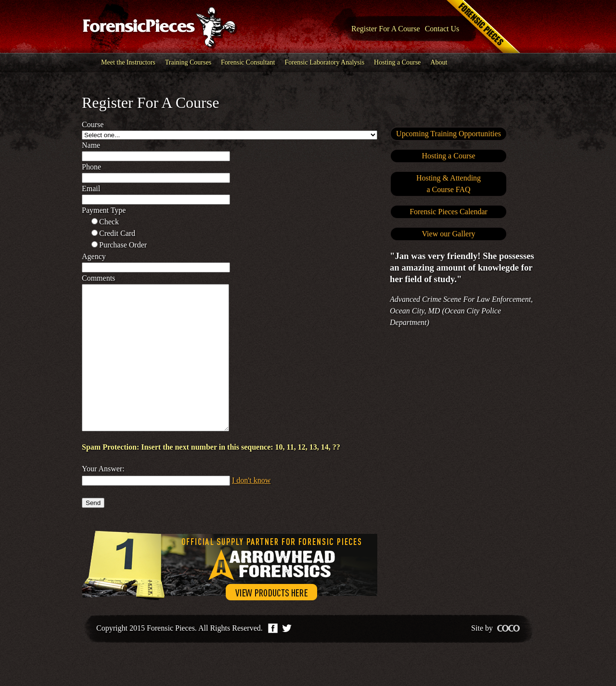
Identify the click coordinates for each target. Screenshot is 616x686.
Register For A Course (386, 29)
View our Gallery (449, 234)
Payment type (104, 210)
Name (91, 145)
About (439, 62)
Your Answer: (103, 498)
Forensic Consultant (248, 62)
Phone (91, 167)
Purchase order (123, 245)
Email (91, 188)
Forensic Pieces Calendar (449, 212)
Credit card (117, 233)
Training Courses (188, 62)
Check (109, 222)
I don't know (251, 509)
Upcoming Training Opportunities (449, 134)
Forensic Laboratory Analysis (324, 62)
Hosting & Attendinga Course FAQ (449, 184)
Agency (94, 256)
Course (93, 124)
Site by (495, 657)
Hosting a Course (397, 62)
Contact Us (442, 29)
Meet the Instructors (128, 62)
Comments (98, 278)
